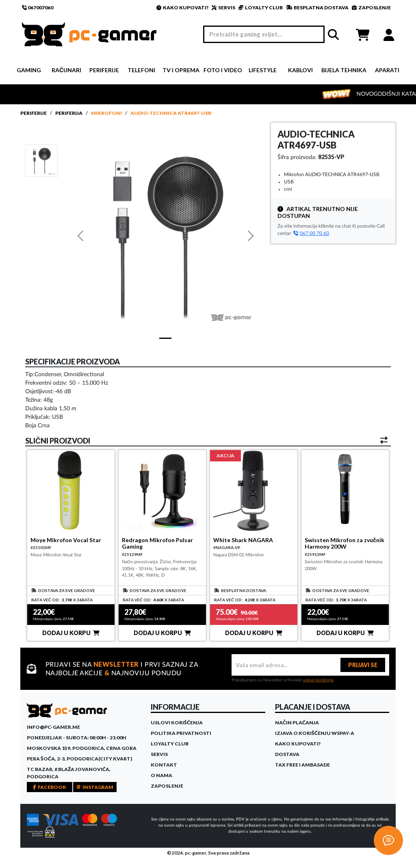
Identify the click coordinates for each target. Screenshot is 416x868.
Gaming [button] (29, 70)
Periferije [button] (104, 70)
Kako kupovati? (298, 744)
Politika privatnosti (181, 733)
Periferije (34, 113)
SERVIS (223, 8)
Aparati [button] (387, 70)
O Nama (161, 775)
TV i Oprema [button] (181, 70)
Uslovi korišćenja (177, 723)
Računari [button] (66, 70)
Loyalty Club (170, 744)
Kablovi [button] (300, 70)
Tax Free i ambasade (302, 765)
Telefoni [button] (141, 70)
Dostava (287, 754)
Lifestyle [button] (263, 70)
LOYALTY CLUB (261, 8)
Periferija (69, 113)
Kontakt (164, 765)
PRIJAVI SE (363, 665)
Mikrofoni (106, 113)
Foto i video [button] (223, 70)
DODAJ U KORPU (71, 633)
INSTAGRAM (95, 787)
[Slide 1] (41, 160)
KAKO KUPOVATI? (182, 8)
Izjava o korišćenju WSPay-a (315, 733)
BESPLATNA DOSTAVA (317, 8)
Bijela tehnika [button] (344, 70)
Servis (159, 754)
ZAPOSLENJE (371, 8)
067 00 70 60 (311, 233)
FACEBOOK (50, 787)
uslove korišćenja (318, 680)
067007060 (38, 8)
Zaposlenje (167, 786)
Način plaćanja (297, 723)
